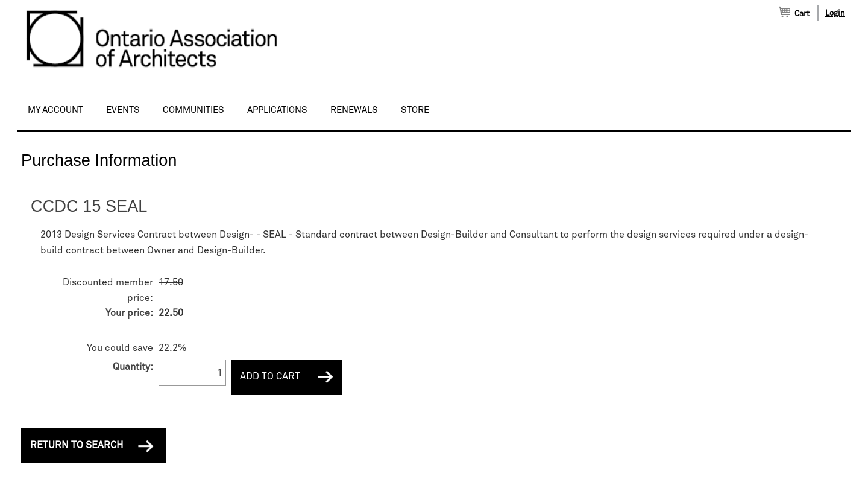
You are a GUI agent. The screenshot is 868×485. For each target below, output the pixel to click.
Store (415, 110)
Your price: (129, 313)
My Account (55, 110)
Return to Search (77, 445)
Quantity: (133, 367)
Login (835, 14)
